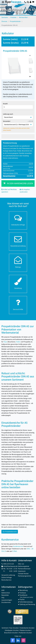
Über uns (21, 564)
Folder (18, 342)
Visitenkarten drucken (27, 628)
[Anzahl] (18, 107)
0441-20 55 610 (8, 564)
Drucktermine (6, 602)
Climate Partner (23, 574)
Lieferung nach (8, 114)
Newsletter (5, 595)
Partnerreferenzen (24, 569)
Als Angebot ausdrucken (25, 191)
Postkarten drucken (25, 633)
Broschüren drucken (11, 633)
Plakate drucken (25, 630)
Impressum (22, 571)
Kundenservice (18, 546)
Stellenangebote (24, 566)
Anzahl (5, 104)
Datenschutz (6, 593)
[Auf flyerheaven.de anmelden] (30, 2)
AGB (3, 590)
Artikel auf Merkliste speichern (9, 191)
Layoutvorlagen (7, 600)
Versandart (7, 121)
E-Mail (15, 551)
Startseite (5, 17)
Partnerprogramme (25, 576)
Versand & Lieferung (8, 575)
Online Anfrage (7, 577)
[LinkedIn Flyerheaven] (18, 641)
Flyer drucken (14, 628)
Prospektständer (15, 21)
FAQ (3, 598)
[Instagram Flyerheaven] (23, 641)
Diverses (4, 21)
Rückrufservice (6, 580)
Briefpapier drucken (12, 630)
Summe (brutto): (11, 43)
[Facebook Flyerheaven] (13, 641)
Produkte (13, 17)
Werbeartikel (23, 17)
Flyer (5, 342)
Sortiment (5, 628)
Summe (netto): (10, 39)
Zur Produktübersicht (10, 532)
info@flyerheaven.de (9, 566)
